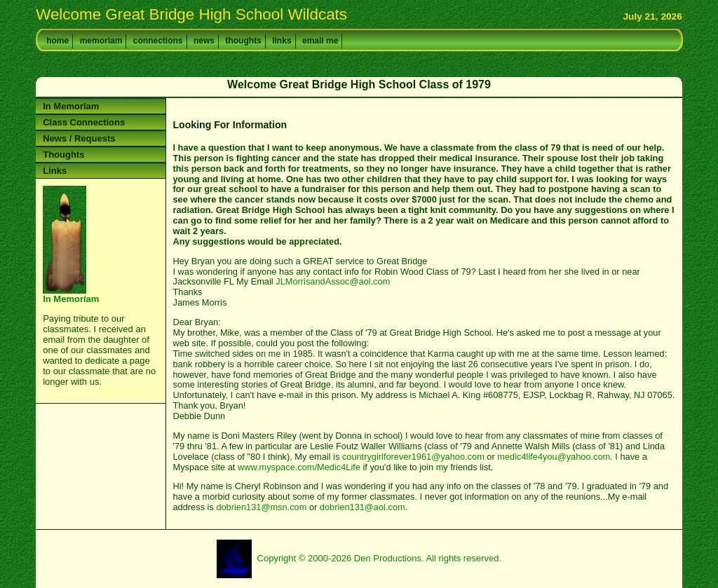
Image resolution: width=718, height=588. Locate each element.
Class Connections (84, 122)
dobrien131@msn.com (261, 507)
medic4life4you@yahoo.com (554, 457)
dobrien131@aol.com (363, 507)
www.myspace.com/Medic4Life (299, 467)
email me (320, 41)
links (282, 41)
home (57, 41)
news (204, 41)
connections (158, 41)
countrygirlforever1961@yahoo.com (413, 457)
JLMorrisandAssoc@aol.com (333, 281)
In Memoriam (71, 106)
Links (55, 171)
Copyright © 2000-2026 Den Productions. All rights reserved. (380, 558)
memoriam (101, 41)
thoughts (243, 41)
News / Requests (79, 138)
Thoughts (63, 155)
